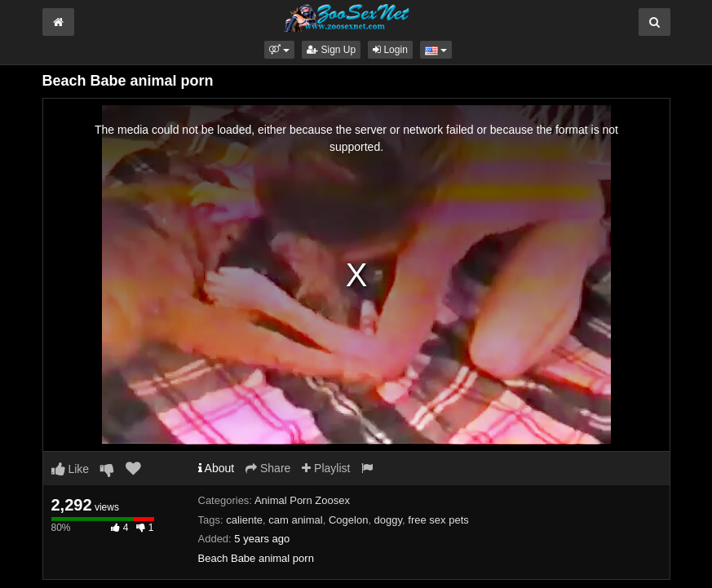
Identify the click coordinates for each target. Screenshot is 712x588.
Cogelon (348, 520)
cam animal (295, 520)
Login (390, 50)
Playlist (326, 468)
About (217, 468)
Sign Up (331, 50)
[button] (279, 50)
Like (71, 469)
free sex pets (438, 520)
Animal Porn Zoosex (302, 500)
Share (268, 468)
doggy (388, 520)
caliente (244, 520)
